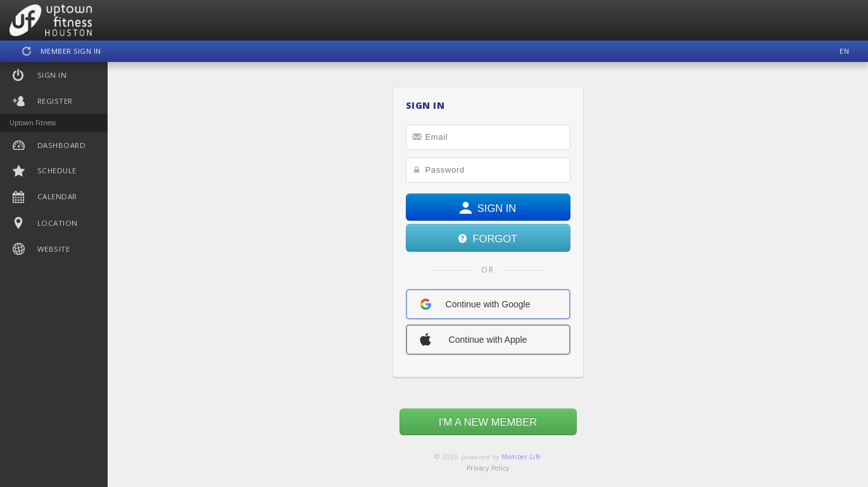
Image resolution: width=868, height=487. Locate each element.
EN (844, 51)
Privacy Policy (488, 468)
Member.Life (521, 457)
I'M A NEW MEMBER (488, 422)
